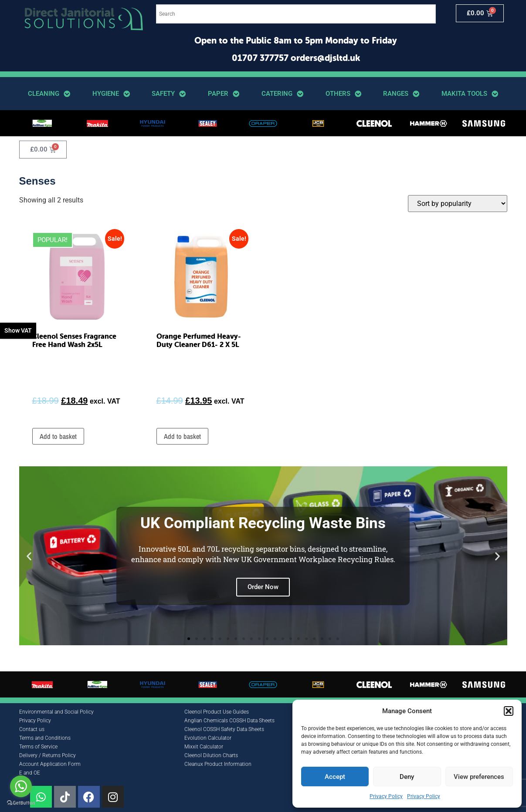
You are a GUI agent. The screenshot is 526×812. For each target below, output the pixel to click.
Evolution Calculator (208, 738)
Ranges (401, 94)
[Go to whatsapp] (21, 786)
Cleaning (49, 94)
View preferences (479, 777)
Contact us (32, 729)
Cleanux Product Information (218, 764)
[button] (509, 711)
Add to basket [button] (58, 436)
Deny (407, 777)
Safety (169, 94)
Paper (224, 94)
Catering (282, 94)
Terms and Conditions (45, 738)
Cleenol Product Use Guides (217, 712)
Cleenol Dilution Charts (211, 755)
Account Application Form (50, 764)
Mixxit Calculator (204, 747)
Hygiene (111, 94)
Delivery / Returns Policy (48, 755)
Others (343, 94)
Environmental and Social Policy (56, 712)
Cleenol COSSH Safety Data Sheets (224, 729)
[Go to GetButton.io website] (21, 803)
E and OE (30, 773)
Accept (335, 777)
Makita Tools (470, 94)
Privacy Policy (386, 796)
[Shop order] (458, 204)
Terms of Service (38, 747)
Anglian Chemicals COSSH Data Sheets (229, 721)
